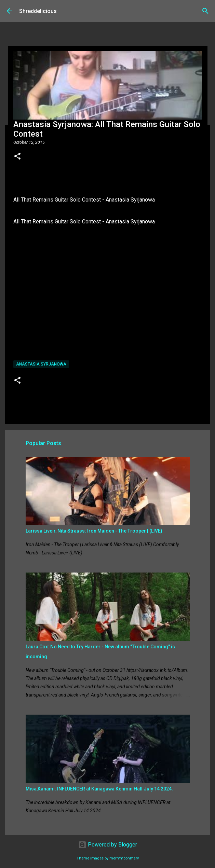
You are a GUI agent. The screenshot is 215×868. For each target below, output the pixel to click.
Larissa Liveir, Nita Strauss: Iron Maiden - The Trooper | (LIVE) (94, 531)
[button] (17, 157)
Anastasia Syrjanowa (41, 364)
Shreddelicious (38, 11)
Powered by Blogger (108, 845)
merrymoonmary (124, 858)
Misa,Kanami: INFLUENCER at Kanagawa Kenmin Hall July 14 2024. (99, 789)
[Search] (205, 11)
